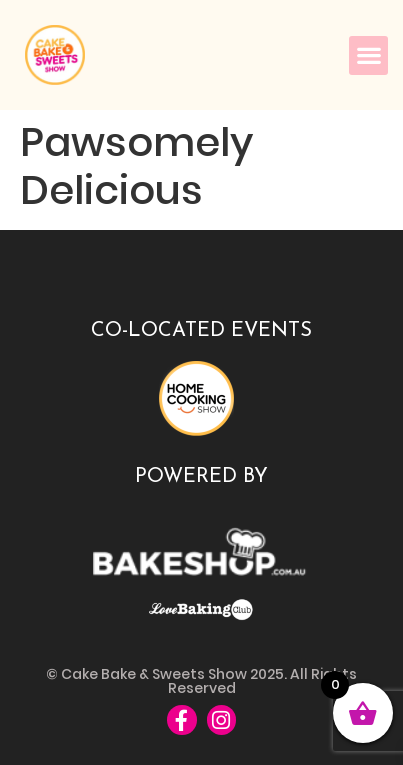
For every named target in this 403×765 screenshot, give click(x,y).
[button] (368, 55)
